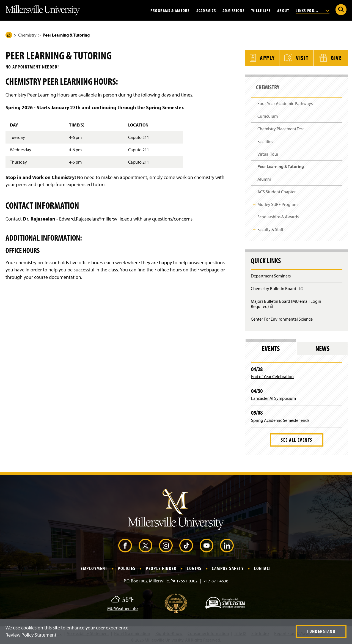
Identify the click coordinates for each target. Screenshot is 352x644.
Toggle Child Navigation (254, 114)
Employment (94, 566)
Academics (206, 10)
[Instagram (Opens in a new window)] (166, 543)
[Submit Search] (341, 10)
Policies (127, 566)
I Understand (321, 631)
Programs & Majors (170, 10)
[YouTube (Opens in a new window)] (207, 543)
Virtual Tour (268, 151)
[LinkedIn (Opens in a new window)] (227, 543)
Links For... (313, 10)
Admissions (233, 10)
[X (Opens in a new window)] (145, 543)
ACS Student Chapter (277, 189)
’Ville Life (261, 10)
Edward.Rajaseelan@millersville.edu (96, 219)
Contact (262, 566)
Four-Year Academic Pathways (285, 101)
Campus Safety (228, 566)
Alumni (264, 176)
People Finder (161, 566)
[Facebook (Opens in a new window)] (125, 543)
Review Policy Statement (31, 635)
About (283, 10)
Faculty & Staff (270, 227)
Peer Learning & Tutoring (281, 164)
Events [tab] (271, 346)
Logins (194, 566)
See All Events (296, 437)
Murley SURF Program (277, 202)
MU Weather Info (123, 606)
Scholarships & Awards (278, 214)
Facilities (265, 139)
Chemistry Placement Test (281, 126)
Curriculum (268, 114)
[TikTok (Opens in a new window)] (186, 543)
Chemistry (27, 35)
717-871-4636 (216, 578)
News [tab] (322, 346)
